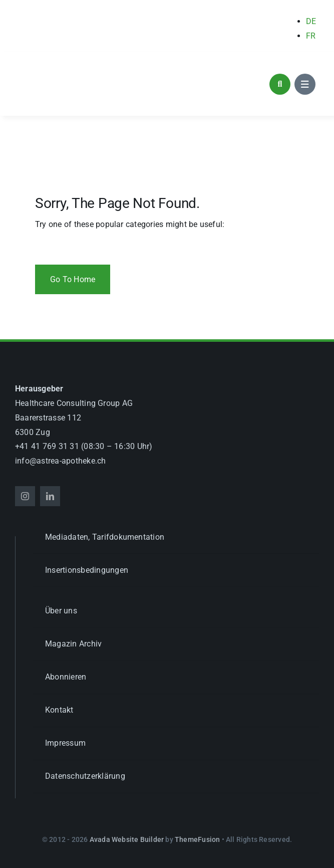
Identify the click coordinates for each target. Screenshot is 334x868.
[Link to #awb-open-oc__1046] (280, 84)
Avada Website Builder (127, 839)
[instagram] (25, 496)
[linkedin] (50, 496)
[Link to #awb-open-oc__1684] (305, 84)
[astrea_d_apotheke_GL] (68, 65)
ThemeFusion (197, 839)
